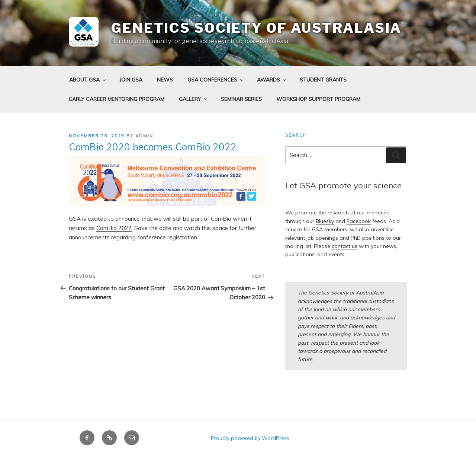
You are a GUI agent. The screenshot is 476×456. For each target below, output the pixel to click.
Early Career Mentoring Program (117, 99)
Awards (272, 80)
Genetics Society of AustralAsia (256, 28)
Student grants (323, 80)
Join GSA (131, 80)
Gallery (194, 99)
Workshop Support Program (318, 99)
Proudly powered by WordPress (250, 438)
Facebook (359, 221)
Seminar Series (241, 99)
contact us (345, 246)
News (165, 80)
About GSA (88, 80)
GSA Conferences (216, 80)
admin (144, 136)
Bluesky (325, 221)
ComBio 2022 (114, 228)
